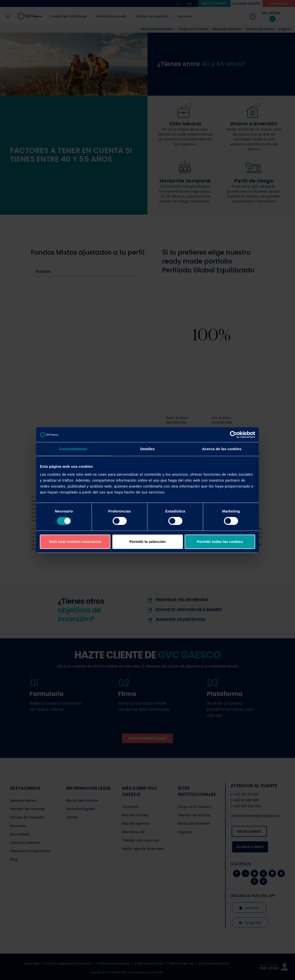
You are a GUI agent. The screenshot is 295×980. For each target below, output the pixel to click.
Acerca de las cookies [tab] (222, 449)
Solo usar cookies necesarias (75, 542)
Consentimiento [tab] (73, 449)
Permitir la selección (147, 542)
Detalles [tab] (147, 449)
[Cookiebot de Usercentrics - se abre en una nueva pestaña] (234, 435)
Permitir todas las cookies (220, 542)
